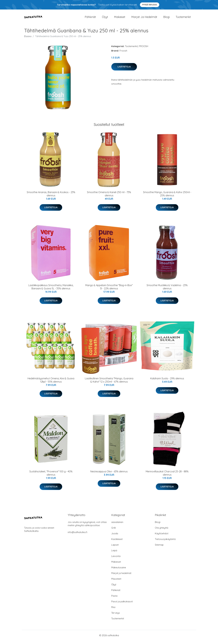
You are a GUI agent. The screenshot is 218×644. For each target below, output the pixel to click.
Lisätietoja (124, 70)
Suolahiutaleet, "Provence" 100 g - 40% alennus (51, 476)
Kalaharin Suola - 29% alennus (167, 382)
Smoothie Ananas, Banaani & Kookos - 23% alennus (51, 197)
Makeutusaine (119, 571)
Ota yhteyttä (162, 531)
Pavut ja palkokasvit (122, 605)
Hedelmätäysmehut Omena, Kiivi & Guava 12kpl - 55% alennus (51, 383)
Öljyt (105, 19)
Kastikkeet (117, 542)
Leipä (114, 554)
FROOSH (143, 50)
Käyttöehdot (162, 537)
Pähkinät (90, 19)
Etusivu (28, 40)
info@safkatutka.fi (78, 536)
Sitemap (159, 548)
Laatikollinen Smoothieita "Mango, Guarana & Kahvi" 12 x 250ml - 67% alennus (109, 383)
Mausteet (116, 582)
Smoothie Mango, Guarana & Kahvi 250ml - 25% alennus (167, 197)
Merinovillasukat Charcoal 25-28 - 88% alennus (167, 476)
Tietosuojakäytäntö (165, 542)
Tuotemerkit (183, 19)
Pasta (114, 599)
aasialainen (117, 525)
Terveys (116, 616)
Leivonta (116, 559)
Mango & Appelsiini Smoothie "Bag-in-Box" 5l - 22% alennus (109, 290)
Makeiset (120, 19)
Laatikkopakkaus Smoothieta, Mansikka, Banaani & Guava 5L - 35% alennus (51, 290)
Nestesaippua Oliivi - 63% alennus (109, 475)
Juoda (115, 537)
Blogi (166, 19)
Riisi (113, 611)
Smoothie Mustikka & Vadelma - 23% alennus (167, 290)
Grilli (114, 531)
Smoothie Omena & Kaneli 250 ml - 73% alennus (109, 197)
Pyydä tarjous (150, 5)
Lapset (115, 548)
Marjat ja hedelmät (144, 19)
